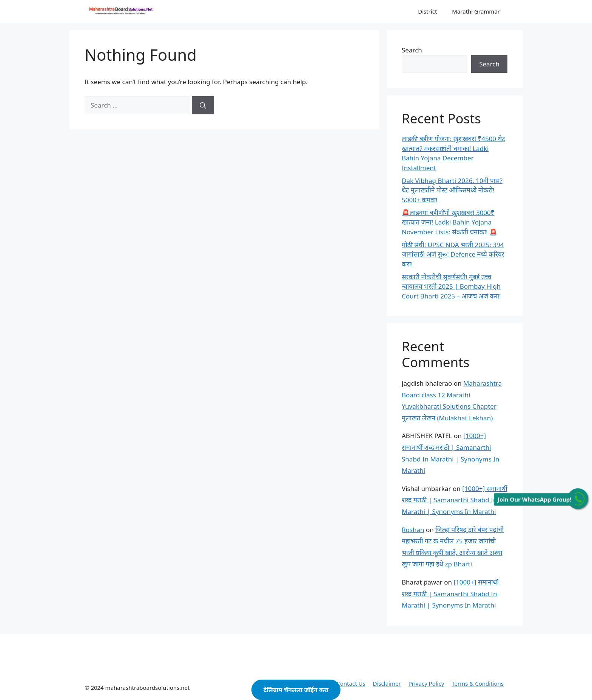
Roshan (413, 530)
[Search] (203, 105)
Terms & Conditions (478, 683)
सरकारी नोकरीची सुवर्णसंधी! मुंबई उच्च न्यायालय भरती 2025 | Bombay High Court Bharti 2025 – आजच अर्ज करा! (451, 286)
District (427, 11)
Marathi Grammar (476, 11)
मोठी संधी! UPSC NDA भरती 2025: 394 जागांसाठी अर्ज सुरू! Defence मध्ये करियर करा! (453, 254)
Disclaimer (387, 683)
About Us (317, 683)
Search (412, 50)
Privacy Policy (426, 683)
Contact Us (351, 683)
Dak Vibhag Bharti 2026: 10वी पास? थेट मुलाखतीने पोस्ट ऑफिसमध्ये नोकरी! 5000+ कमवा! (452, 190)
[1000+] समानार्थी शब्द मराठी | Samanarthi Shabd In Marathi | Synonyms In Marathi (455, 500)
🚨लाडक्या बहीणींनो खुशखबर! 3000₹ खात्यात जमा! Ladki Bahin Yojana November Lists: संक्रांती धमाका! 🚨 (449, 222)
